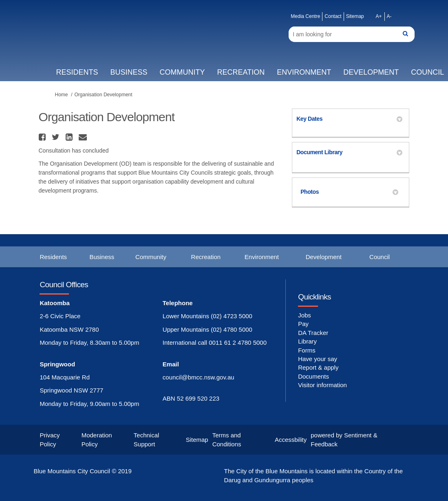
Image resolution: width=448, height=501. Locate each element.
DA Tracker (313, 333)
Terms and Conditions (227, 439)
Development (371, 72)
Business (129, 72)
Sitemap (355, 16)
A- (389, 16)
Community (182, 72)
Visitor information (322, 385)
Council (380, 257)
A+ (379, 16)
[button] (43, 137)
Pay (303, 324)
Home (62, 95)
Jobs (305, 315)
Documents (313, 376)
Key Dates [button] (349, 119)
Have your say (318, 359)
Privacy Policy (50, 439)
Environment (304, 72)
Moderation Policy (97, 439)
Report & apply (318, 367)
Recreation (241, 72)
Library (307, 341)
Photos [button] (349, 192)
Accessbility (291, 440)
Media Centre (305, 16)
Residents (77, 72)
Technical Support (147, 439)
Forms (307, 350)
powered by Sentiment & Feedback (344, 439)
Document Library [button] (349, 152)
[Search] (351, 34)
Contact (333, 16)
